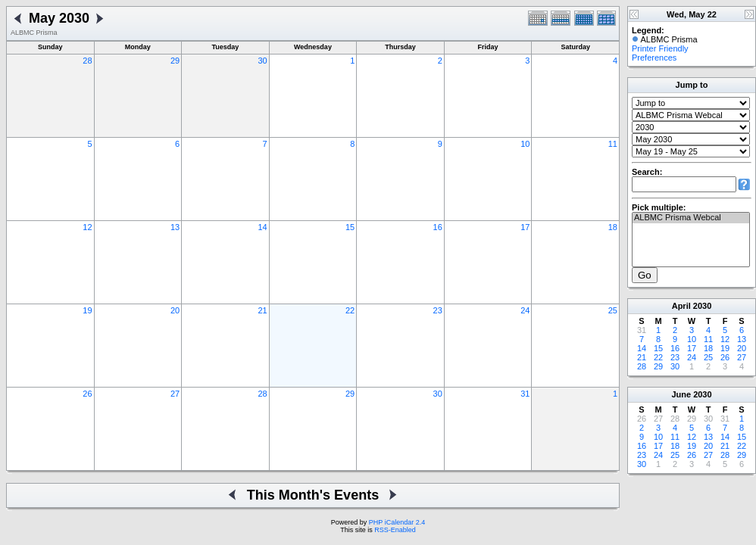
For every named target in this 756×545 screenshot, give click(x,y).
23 (438, 310)
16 (438, 227)
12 (87, 227)
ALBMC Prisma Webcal (691, 218)
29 (175, 61)
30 (262, 61)
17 (525, 227)
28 (87, 61)
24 (525, 310)
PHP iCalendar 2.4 (397, 522)
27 (175, 394)
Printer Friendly (660, 48)
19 (87, 310)
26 (87, 394)
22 (350, 310)
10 (525, 144)
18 (613, 227)
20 (175, 310)
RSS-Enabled (395, 530)
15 (350, 227)
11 (613, 144)
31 (525, 394)
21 (262, 310)
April (681, 306)
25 (613, 310)
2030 (702, 306)
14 (262, 227)
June (681, 394)
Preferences (654, 58)
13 (175, 227)
